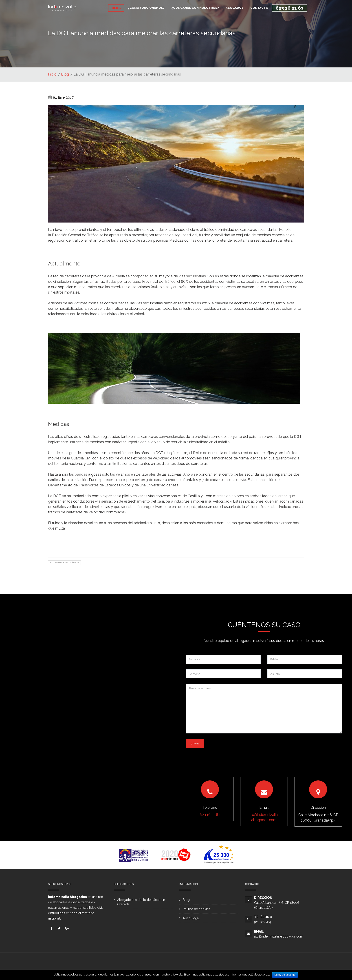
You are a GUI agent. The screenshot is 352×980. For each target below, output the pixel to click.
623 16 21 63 (290, 8)
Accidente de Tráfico (64, 562)
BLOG (116, 8)
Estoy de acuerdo (285, 975)
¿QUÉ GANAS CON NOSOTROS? (195, 8)
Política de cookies (196, 909)
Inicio (52, 74)
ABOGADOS (235, 8)
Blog (65, 74)
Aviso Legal (191, 918)
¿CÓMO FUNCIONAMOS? (146, 8)
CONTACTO (259, 8)
